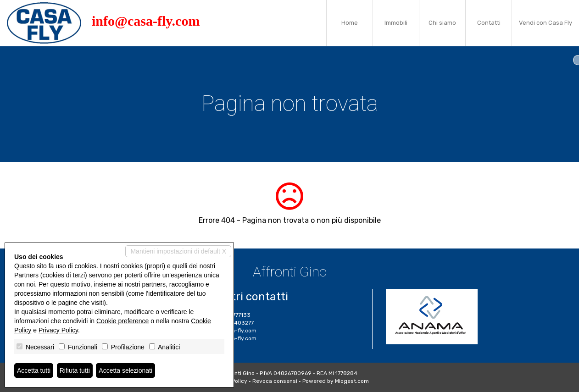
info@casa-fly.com (146, 21)
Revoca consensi (275, 381)
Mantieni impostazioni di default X (178, 251)
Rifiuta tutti (75, 370)
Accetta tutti (34, 370)
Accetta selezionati (125, 370)
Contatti (489, 23)
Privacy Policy (58, 330)
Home (350, 23)
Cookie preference (122, 321)
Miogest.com (352, 381)
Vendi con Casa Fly (546, 23)
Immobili (396, 23)
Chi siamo (442, 23)
